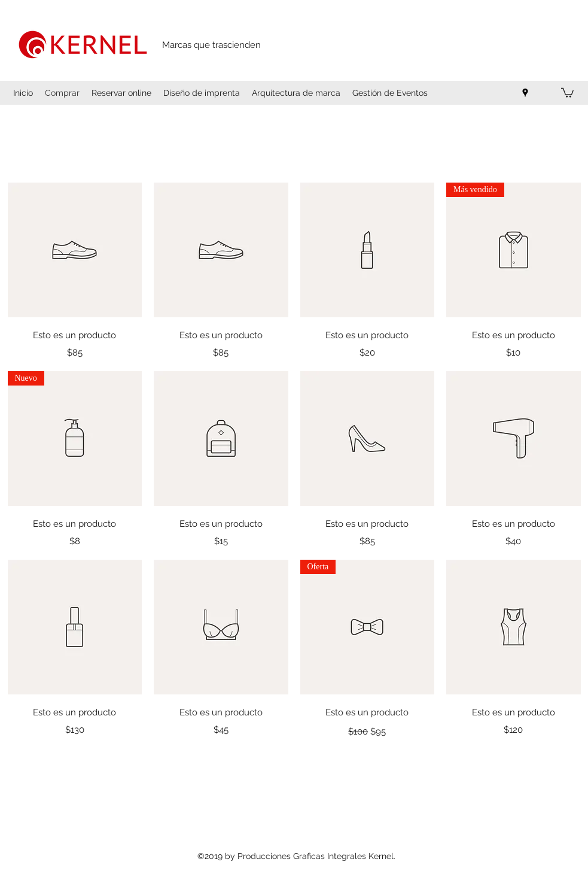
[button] (567, 92)
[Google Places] (525, 93)
